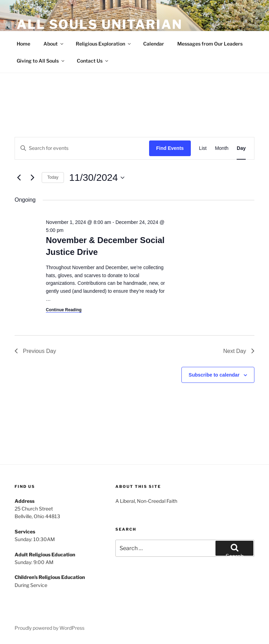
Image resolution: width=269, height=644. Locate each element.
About (54, 44)
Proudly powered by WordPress (50, 628)
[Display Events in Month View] (222, 148)
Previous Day (35, 351)
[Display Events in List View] (203, 148)
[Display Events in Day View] (241, 148)
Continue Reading (64, 310)
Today (53, 177)
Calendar (154, 44)
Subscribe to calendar (214, 375)
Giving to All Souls (41, 61)
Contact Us (93, 61)
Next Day (239, 351)
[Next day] (32, 178)
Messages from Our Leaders (210, 44)
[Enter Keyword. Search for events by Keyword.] (82, 148)
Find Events (170, 148)
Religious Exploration (104, 44)
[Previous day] (19, 178)
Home (23, 44)
